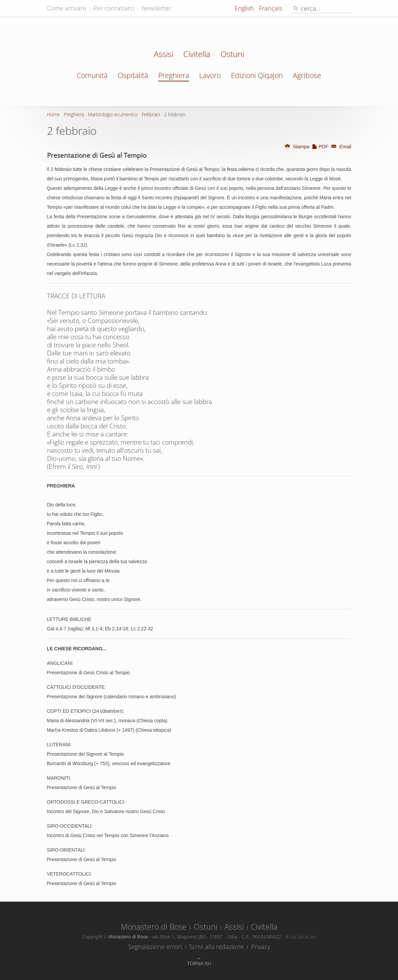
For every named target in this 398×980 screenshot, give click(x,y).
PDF (320, 147)
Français (271, 8)
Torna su (199, 963)
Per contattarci (114, 8)
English (245, 8)
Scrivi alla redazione (216, 947)
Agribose (307, 75)
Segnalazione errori (155, 947)
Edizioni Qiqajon (257, 75)
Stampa (297, 147)
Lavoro (210, 75)
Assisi (163, 55)
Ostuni (232, 55)
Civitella (197, 55)
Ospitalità (133, 75)
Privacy (261, 947)
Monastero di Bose (154, 927)
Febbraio (151, 114)
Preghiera (174, 75)
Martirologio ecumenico (113, 114)
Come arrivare (67, 8)
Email (340, 147)
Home (53, 114)
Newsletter (156, 8)
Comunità (92, 75)
